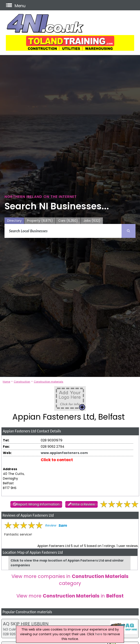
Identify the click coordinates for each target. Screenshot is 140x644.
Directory (14, 221)
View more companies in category (70, 580)
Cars (68, 221)
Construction (22, 382)
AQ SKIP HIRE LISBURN (26, 624)
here (99, 634)
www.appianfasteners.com (64, 453)
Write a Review (83, 504)
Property (40, 221)
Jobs (92, 221)
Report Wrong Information (38, 504)
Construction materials (49, 382)
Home (6, 382)
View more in (70, 596)
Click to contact (57, 460)
